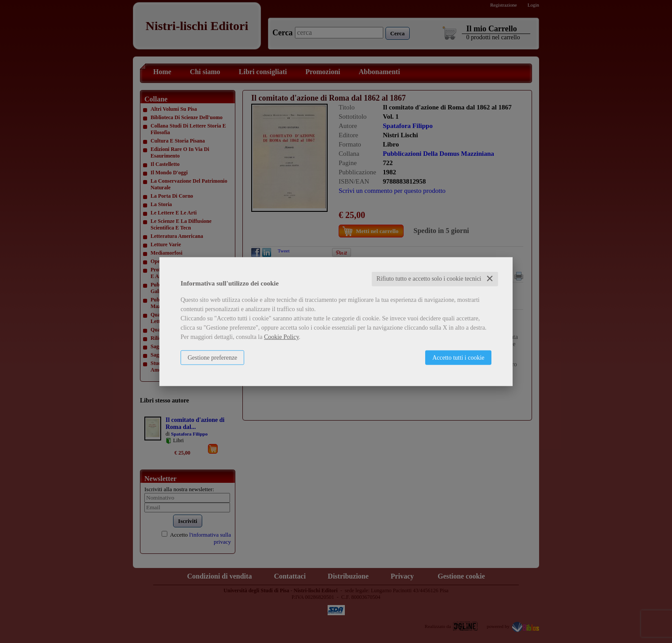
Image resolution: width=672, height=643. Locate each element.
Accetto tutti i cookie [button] (458, 358)
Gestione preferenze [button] (212, 358)
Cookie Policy (281, 337)
